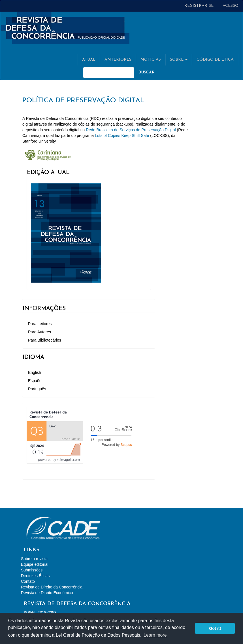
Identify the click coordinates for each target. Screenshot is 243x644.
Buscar (147, 72)
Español (35, 381)
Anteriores (118, 60)
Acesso (231, 6)
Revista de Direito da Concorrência (52, 587)
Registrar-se (199, 6)
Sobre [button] (179, 60)
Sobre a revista (34, 559)
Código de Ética (215, 60)
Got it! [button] (215, 628)
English (35, 372)
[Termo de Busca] (109, 73)
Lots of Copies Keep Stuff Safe (122, 135)
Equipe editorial (35, 564)
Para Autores (40, 332)
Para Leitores (40, 324)
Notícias (151, 60)
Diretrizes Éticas (35, 576)
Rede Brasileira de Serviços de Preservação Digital (131, 130)
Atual (89, 60)
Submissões (32, 570)
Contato (28, 581)
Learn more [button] (155, 635)
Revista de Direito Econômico (47, 593)
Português (37, 389)
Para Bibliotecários (45, 340)
